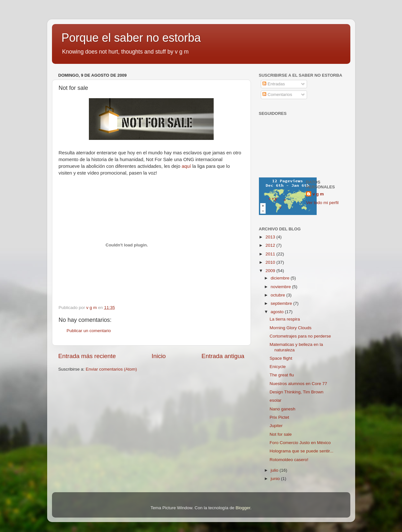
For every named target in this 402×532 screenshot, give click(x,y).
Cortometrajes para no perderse (300, 336)
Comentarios (277, 94)
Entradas (274, 84)
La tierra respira (285, 319)
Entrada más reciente (87, 356)
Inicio (159, 356)
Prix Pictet (279, 417)
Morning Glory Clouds (291, 328)
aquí (186, 166)
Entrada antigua (223, 356)
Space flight (281, 358)
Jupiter (276, 426)
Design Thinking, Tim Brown (296, 392)
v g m (318, 194)
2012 (271, 245)
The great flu (282, 375)
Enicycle (278, 367)
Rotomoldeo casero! (289, 460)
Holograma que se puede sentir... (301, 451)
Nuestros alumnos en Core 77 (298, 384)
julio (275, 470)
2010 (271, 262)
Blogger (243, 508)
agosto (278, 312)
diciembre (281, 278)
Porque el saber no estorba (131, 38)
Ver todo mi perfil (322, 203)
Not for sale (281, 434)
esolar (275, 400)
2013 (271, 237)
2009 (271, 271)
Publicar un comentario (89, 331)
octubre (279, 295)
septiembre (282, 303)
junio (276, 479)
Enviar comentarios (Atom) (111, 369)
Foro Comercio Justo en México (300, 443)
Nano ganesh (282, 409)
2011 (271, 254)
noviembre (282, 287)
